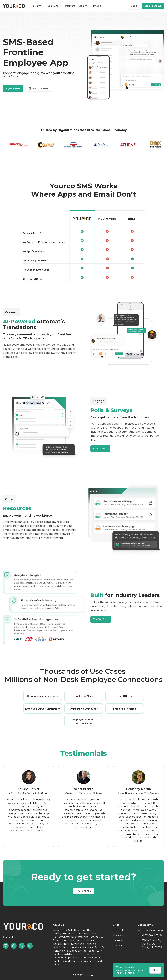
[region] (83, 246)
